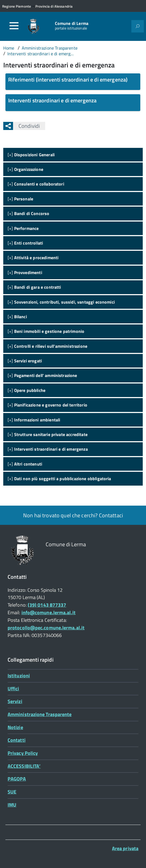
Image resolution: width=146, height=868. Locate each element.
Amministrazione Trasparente (40, 714)
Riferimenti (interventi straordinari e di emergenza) (68, 79)
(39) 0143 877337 (47, 605)
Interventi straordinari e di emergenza (52, 100)
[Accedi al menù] (14, 26)
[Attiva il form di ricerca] (138, 26)
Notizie (15, 727)
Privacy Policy (23, 753)
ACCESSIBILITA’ (24, 766)
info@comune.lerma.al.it (49, 612)
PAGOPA (17, 779)
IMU (12, 805)
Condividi (26, 126)
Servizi (15, 701)
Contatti (17, 740)
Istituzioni (19, 676)
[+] (31, 155)
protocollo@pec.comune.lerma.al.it (46, 628)
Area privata (125, 848)
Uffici (13, 689)
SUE (12, 792)
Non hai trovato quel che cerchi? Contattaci (73, 515)
